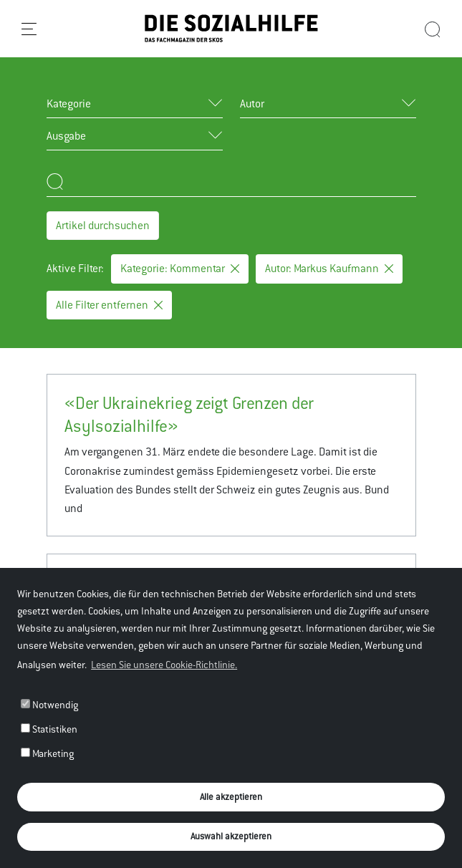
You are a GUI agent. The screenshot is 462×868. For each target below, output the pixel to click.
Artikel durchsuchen (103, 225)
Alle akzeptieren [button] (231, 797)
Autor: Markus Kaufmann (329, 268)
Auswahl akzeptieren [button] (231, 836)
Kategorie (69, 103)
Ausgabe (66, 136)
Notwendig (49, 705)
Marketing (47, 753)
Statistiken (49, 729)
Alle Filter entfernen (109, 305)
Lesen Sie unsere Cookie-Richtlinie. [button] (164, 665)
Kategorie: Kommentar (180, 268)
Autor (252, 103)
